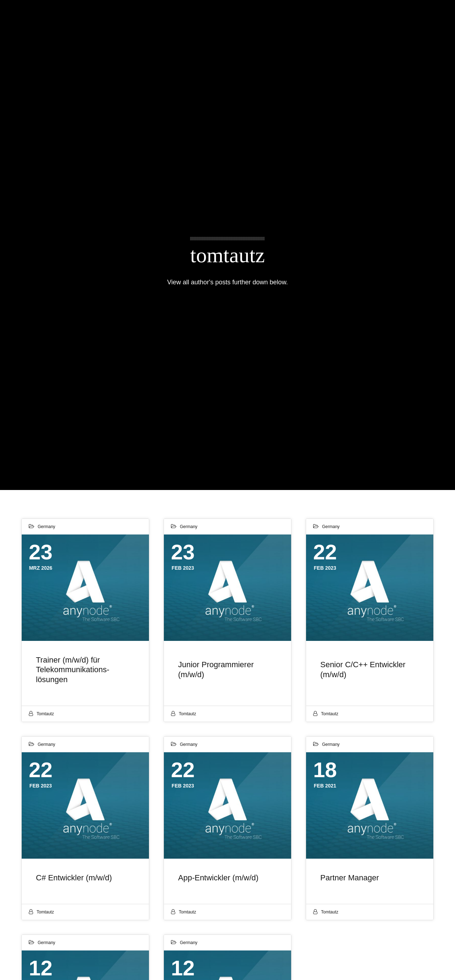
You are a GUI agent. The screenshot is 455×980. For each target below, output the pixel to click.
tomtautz (45, 714)
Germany (46, 527)
